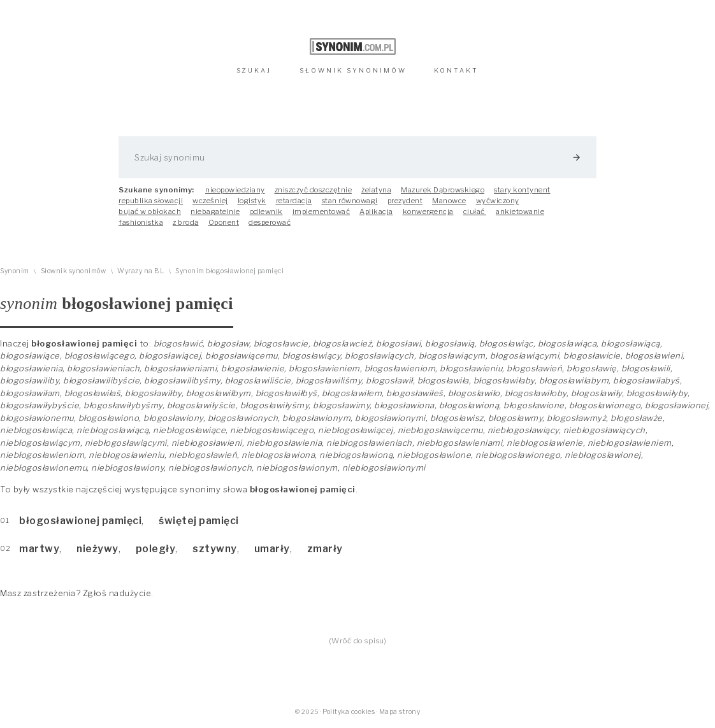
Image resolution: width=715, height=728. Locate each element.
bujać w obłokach (150, 211)
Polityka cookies (349, 712)
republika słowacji (151, 201)
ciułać (475, 211)
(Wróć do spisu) (358, 641)
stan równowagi (350, 201)
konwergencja (428, 211)
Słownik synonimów (74, 271)
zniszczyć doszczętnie (314, 190)
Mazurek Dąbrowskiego (443, 190)
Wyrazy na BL (141, 271)
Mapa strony (400, 712)
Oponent (224, 222)
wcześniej (210, 201)
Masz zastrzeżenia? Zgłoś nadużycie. (77, 593)
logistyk (252, 201)
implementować (321, 211)
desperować (270, 222)
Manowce (449, 201)
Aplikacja (376, 211)
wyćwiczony (498, 201)
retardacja (294, 201)
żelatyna (376, 190)
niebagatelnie (215, 211)
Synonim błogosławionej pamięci (229, 271)
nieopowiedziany (235, 190)
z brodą (186, 222)
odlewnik (266, 211)
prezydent (405, 201)
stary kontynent (522, 190)
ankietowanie (520, 211)
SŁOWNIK (353, 70)
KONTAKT (456, 70)
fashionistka (141, 222)
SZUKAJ (254, 70)
